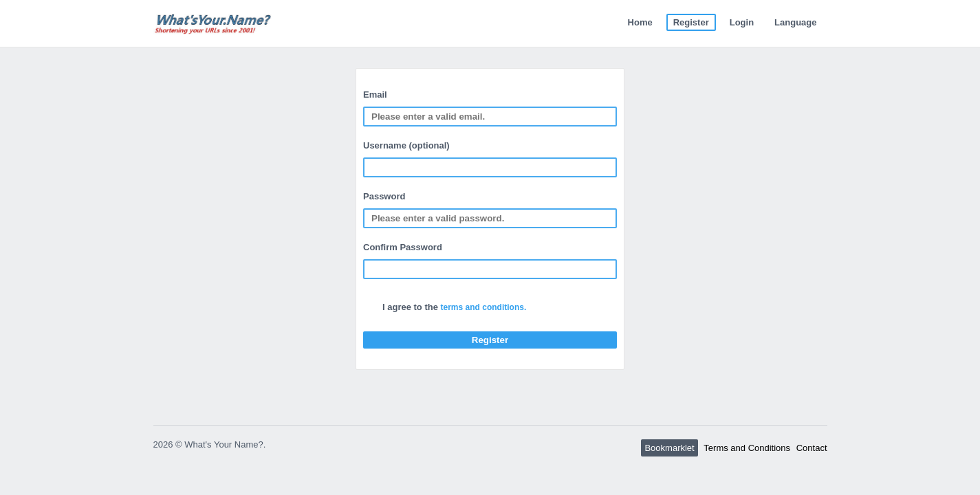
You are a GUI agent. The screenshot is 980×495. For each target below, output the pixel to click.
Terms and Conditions (747, 448)
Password (384, 196)
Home (640, 22)
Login (742, 22)
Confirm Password (403, 247)
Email (375, 95)
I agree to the (454, 307)
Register (691, 22)
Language (795, 22)
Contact (812, 448)
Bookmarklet (669, 448)
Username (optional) (406, 145)
